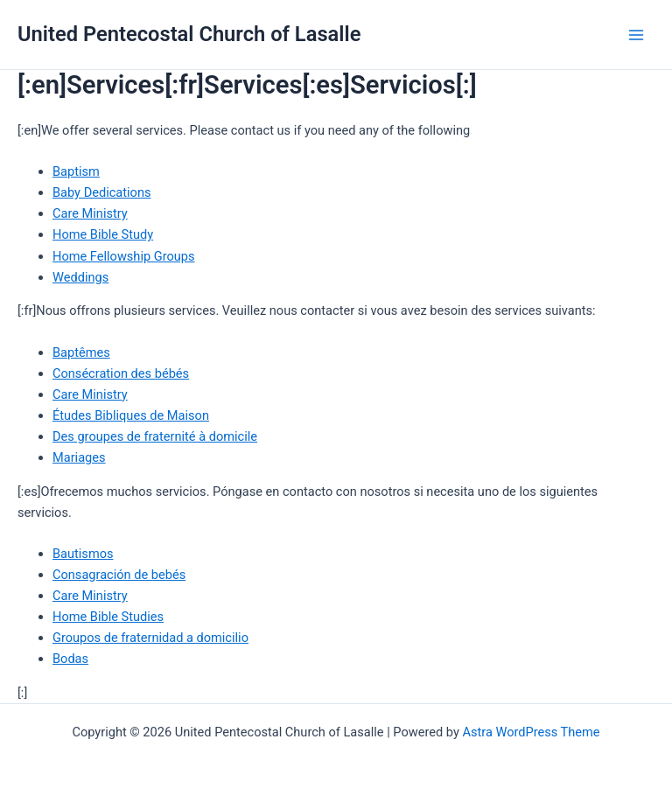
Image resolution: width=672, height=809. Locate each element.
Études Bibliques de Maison (131, 415)
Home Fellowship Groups (124, 256)
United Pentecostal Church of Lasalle (189, 34)
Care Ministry (90, 213)
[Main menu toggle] (636, 35)
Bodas (70, 659)
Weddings (80, 277)
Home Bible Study (103, 234)
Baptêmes (81, 352)
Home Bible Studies (108, 617)
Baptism (76, 171)
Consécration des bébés (121, 373)
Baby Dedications (101, 192)
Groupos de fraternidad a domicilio (150, 638)
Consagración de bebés (119, 575)
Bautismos (83, 554)
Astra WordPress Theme (531, 732)
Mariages (79, 457)
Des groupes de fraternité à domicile (155, 436)
